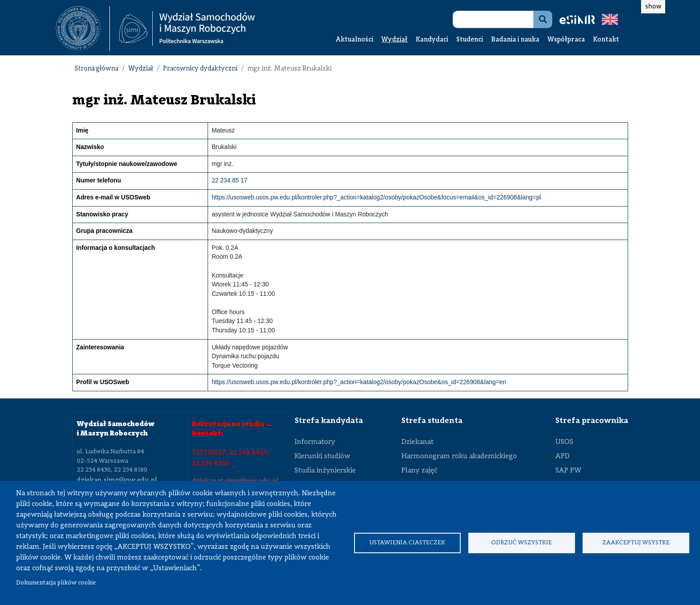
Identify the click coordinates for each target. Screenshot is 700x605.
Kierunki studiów (323, 456)
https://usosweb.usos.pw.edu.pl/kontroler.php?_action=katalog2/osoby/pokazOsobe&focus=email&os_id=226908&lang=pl (376, 197)
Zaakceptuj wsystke (636, 543)
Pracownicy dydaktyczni (200, 69)
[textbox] (83, 29)
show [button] (653, 6)
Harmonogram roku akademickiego (459, 456)
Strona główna (96, 69)
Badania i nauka (515, 40)
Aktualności (354, 40)
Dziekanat (417, 442)
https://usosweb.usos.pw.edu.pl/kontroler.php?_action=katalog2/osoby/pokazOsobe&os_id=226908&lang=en (359, 382)
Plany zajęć (419, 471)
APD (562, 456)
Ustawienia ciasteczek (407, 543)
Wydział (394, 40)
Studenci (470, 40)
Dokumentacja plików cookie (56, 583)
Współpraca (566, 40)
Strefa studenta (432, 421)
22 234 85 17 (229, 180)
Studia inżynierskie (325, 471)
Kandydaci (432, 40)
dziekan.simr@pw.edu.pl (117, 481)
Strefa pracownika (592, 421)
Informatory (315, 442)
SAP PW (568, 471)
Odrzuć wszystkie (521, 543)
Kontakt (606, 40)
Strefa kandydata (329, 421)
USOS (564, 442)
